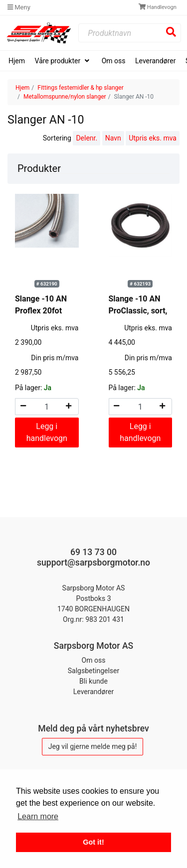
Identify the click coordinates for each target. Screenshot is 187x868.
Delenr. (87, 138)
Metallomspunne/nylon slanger (65, 97)
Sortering (57, 138)
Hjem (17, 61)
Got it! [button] (93, 842)
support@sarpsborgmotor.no (93, 563)
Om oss (114, 61)
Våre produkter (59, 61)
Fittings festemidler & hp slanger (80, 88)
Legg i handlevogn (47, 432)
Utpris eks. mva (153, 138)
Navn (113, 138)
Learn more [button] (38, 816)
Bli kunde (93, 681)
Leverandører (155, 61)
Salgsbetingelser (94, 671)
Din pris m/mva (55, 358)
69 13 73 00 (93, 552)
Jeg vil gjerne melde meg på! (93, 746)
